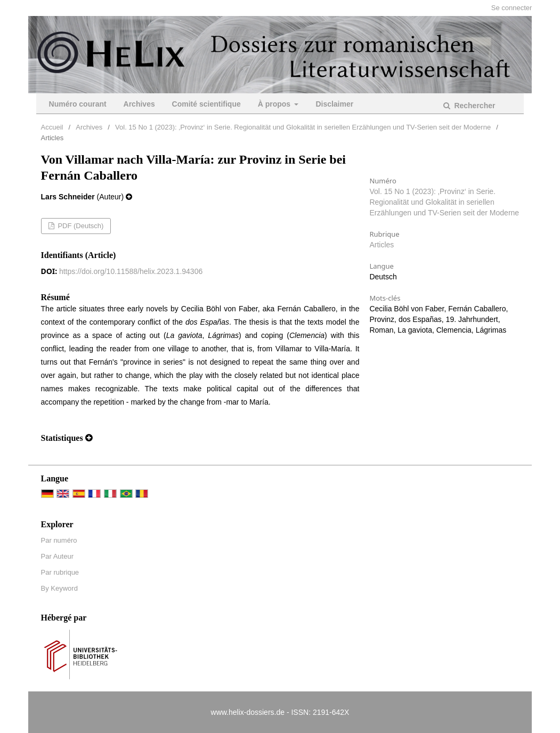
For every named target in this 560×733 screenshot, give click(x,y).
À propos (275, 104)
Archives (139, 104)
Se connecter (512, 8)
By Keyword (59, 588)
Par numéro (59, 540)
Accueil (52, 127)
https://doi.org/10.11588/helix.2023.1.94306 (131, 271)
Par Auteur (57, 556)
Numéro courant (78, 104)
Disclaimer (334, 104)
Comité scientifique (206, 104)
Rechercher (474, 106)
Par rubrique (60, 572)
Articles (382, 245)
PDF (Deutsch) (80, 226)
